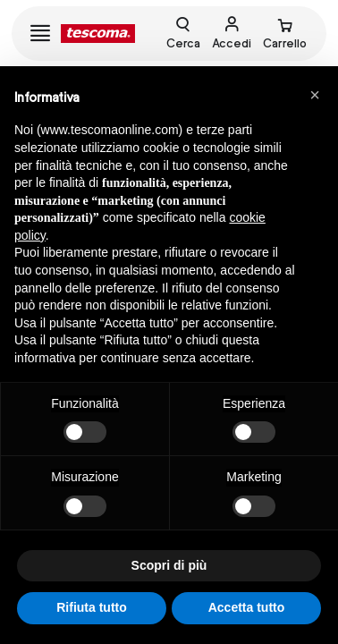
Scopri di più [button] (169, 565)
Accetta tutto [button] (247, 607)
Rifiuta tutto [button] (92, 607)
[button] (315, 95)
